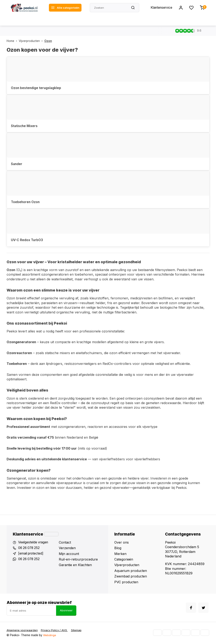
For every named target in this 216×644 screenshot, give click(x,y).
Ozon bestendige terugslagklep (37, 88)
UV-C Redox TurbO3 (27, 240)
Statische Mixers (25, 126)
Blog (118, 548)
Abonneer (66, 611)
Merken (120, 554)
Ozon (48, 41)
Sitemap (78, 631)
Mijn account (69, 554)
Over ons (122, 543)
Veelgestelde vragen (34, 543)
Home (13, 41)
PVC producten (126, 582)
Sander (17, 164)
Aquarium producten (131, 571)
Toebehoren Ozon (26, 202)
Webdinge (50, 636)
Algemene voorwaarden (22, 631)
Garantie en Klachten (75, 565)
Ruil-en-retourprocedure (78, 560)
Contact (65, 543)
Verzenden (67, 548)
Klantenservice (161, 8)
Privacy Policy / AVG (56, 631)
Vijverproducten (32, 41)
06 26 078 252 (30, 548)
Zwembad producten (131, 577)
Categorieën (124, 560)
